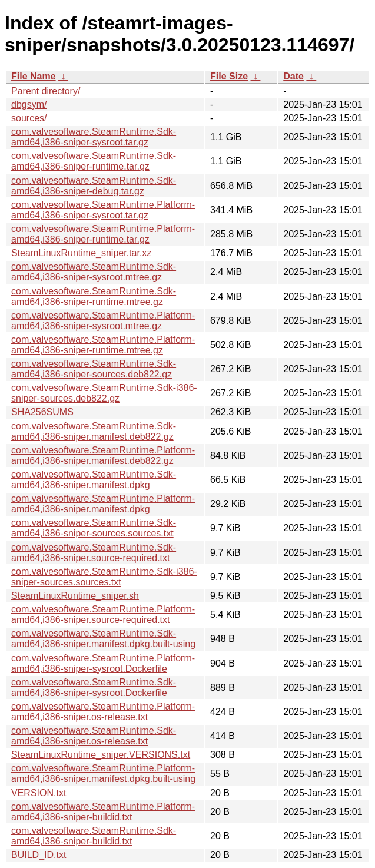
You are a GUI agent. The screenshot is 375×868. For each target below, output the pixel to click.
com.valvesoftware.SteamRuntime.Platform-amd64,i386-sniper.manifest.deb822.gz (103, 455)
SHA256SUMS (42, 412)
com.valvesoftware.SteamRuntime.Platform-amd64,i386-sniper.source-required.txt (103, 614)
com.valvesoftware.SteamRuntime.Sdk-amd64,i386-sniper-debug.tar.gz (94, 186)
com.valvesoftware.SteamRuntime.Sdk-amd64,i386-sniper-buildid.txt (94, 836)
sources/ (29, 118)
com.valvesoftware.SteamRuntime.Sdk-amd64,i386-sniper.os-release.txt (94, 736)
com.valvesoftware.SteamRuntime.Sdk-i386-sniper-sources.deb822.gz (104, 393)
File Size (229, 76)
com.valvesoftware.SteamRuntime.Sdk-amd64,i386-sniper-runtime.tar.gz (94, 161)
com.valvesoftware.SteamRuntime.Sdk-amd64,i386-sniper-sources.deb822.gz (94, 369)
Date (293, 76)
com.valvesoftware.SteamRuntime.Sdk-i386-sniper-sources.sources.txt (104, 577)
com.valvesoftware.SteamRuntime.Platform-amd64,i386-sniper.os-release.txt (103, 712)
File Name (34, 76)
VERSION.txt (39, 793)
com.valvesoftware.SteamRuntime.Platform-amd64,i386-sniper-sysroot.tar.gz (103, 210)
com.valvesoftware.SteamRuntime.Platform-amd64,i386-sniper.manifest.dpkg (103, 504)
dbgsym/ (29, 105)
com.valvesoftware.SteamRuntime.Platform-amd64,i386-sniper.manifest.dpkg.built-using (103, 773)
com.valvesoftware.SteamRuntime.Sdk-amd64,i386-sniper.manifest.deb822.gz (94, 431)
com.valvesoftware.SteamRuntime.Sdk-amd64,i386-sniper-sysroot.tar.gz (94, 137)
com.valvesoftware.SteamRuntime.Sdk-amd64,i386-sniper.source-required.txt (94, 553)
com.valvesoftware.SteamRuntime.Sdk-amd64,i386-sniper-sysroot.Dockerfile (94, 688)
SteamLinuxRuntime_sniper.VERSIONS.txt (101, 755)
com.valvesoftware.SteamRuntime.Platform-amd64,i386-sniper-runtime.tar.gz (103, 234)
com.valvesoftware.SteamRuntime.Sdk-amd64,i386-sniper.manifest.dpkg (94, 480)
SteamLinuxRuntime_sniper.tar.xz (81, 253)
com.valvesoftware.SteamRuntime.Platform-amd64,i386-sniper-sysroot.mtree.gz (103, 321)
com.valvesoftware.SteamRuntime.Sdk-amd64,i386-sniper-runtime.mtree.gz (94, 296)
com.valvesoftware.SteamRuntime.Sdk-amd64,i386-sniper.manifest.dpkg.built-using (103, 639)
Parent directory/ (46, 91)
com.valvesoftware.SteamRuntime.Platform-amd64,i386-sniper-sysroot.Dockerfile (103, 663)
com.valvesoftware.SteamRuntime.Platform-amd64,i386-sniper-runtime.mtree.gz (103, 345)
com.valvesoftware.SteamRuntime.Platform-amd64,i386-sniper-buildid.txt (103, 812)
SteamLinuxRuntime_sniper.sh (75, 596)
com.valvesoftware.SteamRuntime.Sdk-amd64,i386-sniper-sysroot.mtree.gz (94, 272)
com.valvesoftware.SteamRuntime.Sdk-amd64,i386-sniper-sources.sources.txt (94, 528)
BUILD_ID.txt (39, 855)
